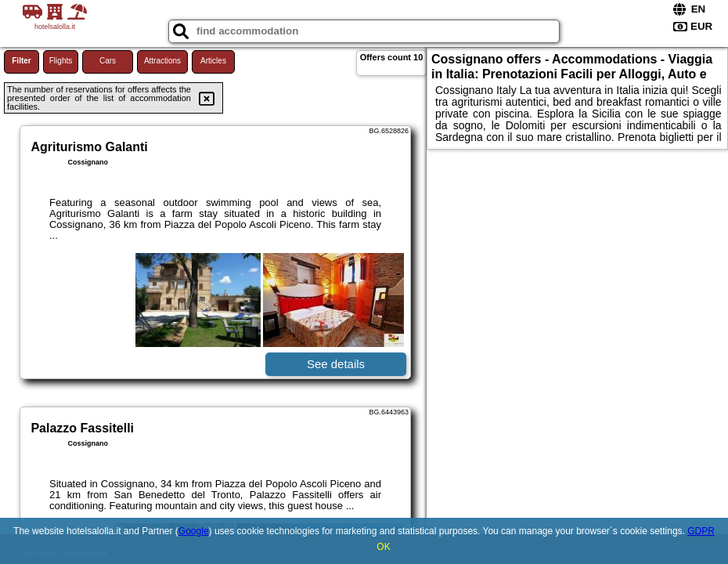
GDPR (701, 531)
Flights (61, 61)
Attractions (162, 61)
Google (194, 531)
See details (336, 364)
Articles (213, 61)
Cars (108, 61)
